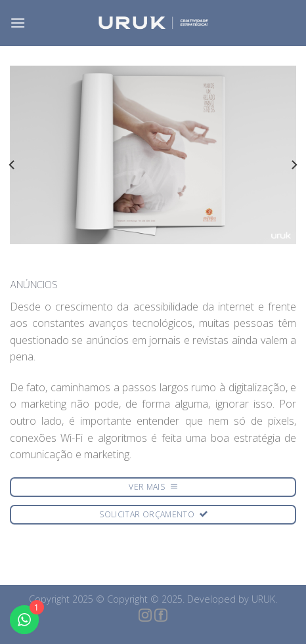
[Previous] (12, 165)
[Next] (294, 165)
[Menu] (18, 23)
